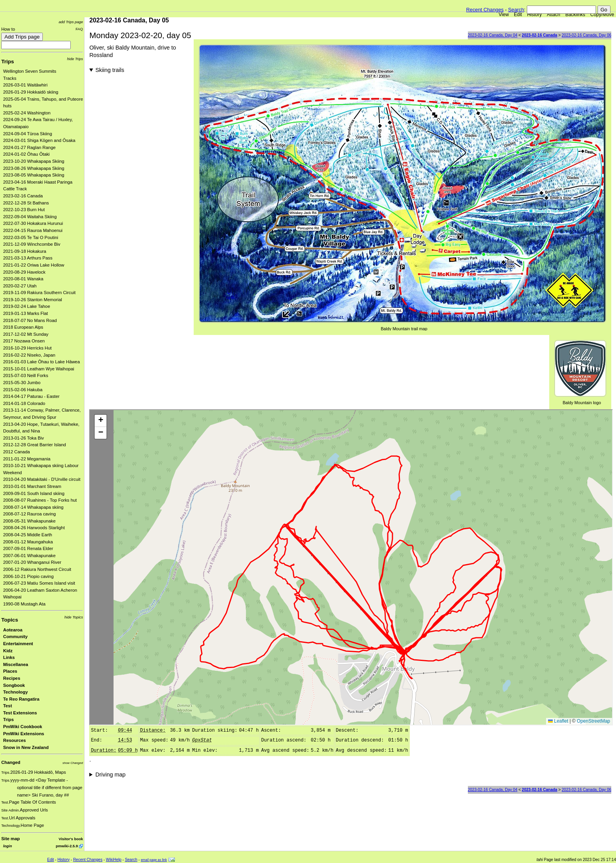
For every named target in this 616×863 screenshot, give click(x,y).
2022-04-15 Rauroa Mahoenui (33, 230)
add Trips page (71, 22)
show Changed (73, 763)
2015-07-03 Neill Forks (26, 375)
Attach (554, 15)
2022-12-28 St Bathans (26, 203)
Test (7, 706)
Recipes (12, 678)
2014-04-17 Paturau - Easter (31, 396)
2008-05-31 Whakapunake (29, 521)
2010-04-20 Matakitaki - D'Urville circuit (42, 479)
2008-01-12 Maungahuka (28, 542)
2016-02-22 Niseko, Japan (29, 355)
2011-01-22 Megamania (27, 459)
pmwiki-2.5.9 (67, 846)
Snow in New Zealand (26, 747)
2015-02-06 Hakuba (23, 390)
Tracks (10, 78)
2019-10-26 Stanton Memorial (33, 300)
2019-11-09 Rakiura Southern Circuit (39, 293)
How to (8, 29)
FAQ (79, 29)
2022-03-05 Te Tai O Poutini (31, 237)
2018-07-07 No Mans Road (30, 320)
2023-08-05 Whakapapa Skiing (34, 175)
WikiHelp (114, 860)
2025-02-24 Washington (27, 113)
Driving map (111, 775)
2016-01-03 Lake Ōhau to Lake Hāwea (41, 362)
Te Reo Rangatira (21, 699)
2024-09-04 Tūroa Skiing (27, 134)
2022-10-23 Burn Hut (24, 210)
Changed (11, 762)
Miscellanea (16, 664)
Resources (15, 740)
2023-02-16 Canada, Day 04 (493, 35)
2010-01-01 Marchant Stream (32, 486)
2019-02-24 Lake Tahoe (27, 306)
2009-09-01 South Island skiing (34, 493)
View (504, 15)
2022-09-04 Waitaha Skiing (30, 217)
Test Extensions (20, 713)
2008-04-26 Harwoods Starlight (34, 528)
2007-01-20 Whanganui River (32, 562)
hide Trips (75, 59)
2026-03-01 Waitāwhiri (25, 85)
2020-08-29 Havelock (24, 272)
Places (10, 671)
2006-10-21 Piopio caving (28, 576)
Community (15, 637)
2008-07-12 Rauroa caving (29, 514)
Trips (7, 62)
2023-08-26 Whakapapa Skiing (34, 168)
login (7, 846)
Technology (16, 692)
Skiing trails (110, 70)
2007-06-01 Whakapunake (29, 556)
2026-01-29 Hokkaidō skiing (31, 92)
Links (9, 657)
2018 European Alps (23, 327)
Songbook (14, 685)
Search (516, 10)
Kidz (8, 651)
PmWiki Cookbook (23, 727)
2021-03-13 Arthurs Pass (28, 258)
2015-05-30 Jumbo (22, 383)
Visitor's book (71, 839)
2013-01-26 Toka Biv (24, 438)
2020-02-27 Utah (20, 286)
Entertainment (18, 644)
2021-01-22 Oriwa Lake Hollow (34, 265)
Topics (10, 620)
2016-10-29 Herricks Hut (27, 348)
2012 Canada (16, 452)
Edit (518, 15)
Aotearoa (13, 630)
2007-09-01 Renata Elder (28, 548)
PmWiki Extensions (24, 734)
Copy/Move (602, 15)
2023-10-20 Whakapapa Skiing (34, 161)
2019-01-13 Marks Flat (26, 313)
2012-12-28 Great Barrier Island (35, 445)
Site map (10, 839)
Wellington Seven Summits (30, 71)
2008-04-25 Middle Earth (28, 535)
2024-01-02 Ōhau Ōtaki (26, 154)
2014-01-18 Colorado (24, 403)
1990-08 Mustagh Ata (24, 604)
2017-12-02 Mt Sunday (26, 334)
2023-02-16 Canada (23, 196)
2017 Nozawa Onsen (24, 341)
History (534, 15)
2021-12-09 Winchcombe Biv (32, 244)
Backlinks (575, 15)
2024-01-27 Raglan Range (29, 147)
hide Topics (74, 617)
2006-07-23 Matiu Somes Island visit (39, 583)
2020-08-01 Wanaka (23, 279)
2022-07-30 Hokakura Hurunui (33, 223)
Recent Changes (485, 10)
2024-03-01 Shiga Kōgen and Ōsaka (39, 140)
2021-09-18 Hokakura (25, 251)
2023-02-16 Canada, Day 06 (587, 35)
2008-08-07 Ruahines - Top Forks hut (40, 500)
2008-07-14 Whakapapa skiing (33, 507)
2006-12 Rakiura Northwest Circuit (37, 569)
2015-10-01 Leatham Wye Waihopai (39, 369)
